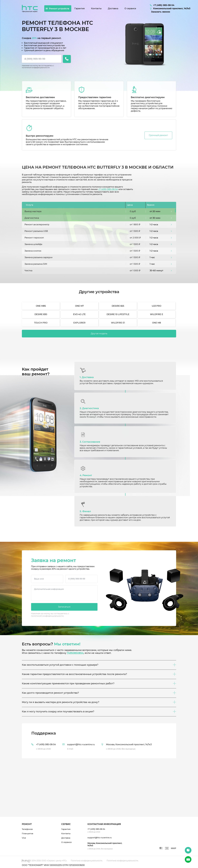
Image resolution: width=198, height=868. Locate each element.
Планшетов (28, 834)
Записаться (64, 607)
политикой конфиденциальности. (36, 68)
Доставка (66, 838)
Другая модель (99, 334)
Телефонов (27, 829)
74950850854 (75, 653)
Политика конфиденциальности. (87, 861)
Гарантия (66, 829)
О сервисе (66, 842)
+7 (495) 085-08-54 (108, 189)
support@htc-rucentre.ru (100, 838)
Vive (24, 838)
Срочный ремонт (158, 135)
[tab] (99, 741)
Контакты (66, 834)
